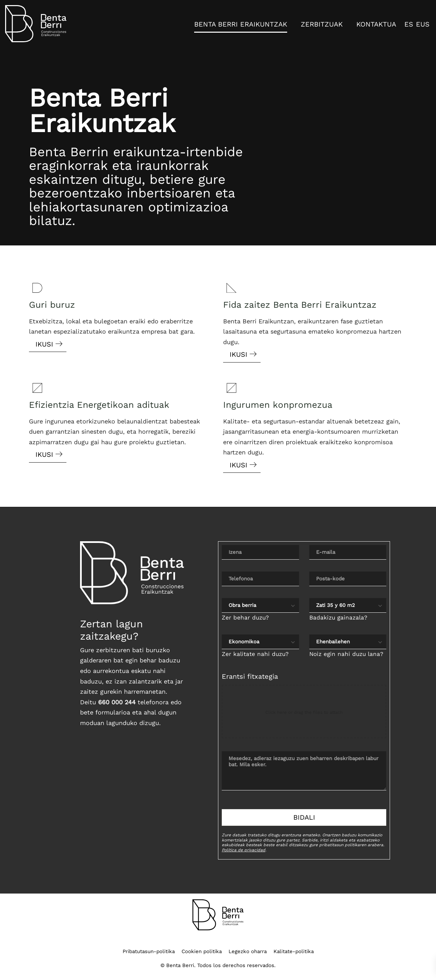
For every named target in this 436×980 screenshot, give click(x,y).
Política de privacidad (244, 850)
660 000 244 (117, 702)
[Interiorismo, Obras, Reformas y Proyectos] (36, 24)
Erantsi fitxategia (250, 677)
